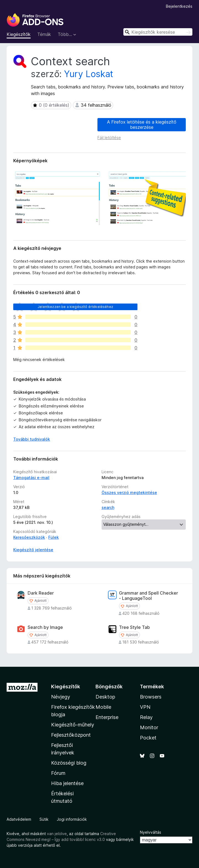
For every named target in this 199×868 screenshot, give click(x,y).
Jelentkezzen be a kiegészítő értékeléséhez (75, 307)
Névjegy (61, 697)
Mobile (103, 707)
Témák (44, 34)
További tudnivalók (32, 439)
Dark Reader (41, 593)
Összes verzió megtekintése (129, 492)
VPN (145, 707)
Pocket (148, 738)
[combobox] (158, 32)
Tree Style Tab (134, 627)
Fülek (54, 537)
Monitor (149, 727)
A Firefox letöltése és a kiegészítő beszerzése (142, 125)
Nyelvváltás (151, 832)
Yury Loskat (89, 74)
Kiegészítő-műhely (73, 725)
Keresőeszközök (29, 537)
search (108, 507)
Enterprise (107, 717)
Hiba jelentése (67, 783)
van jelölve (57, 834)
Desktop (105, 697)
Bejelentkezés (179, 6)
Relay (146, 717)
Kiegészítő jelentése (33, 550)
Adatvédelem (19, 819)
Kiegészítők (19, 34)
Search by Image (45, 627)
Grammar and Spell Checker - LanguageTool (148, 596)
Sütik (44, 819)
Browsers (151, 697)
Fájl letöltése (109, 138)
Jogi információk (72, 819)
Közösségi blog (69, 763)
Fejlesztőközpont (71, 735)
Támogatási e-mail (31, 478)
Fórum (58, 773)
